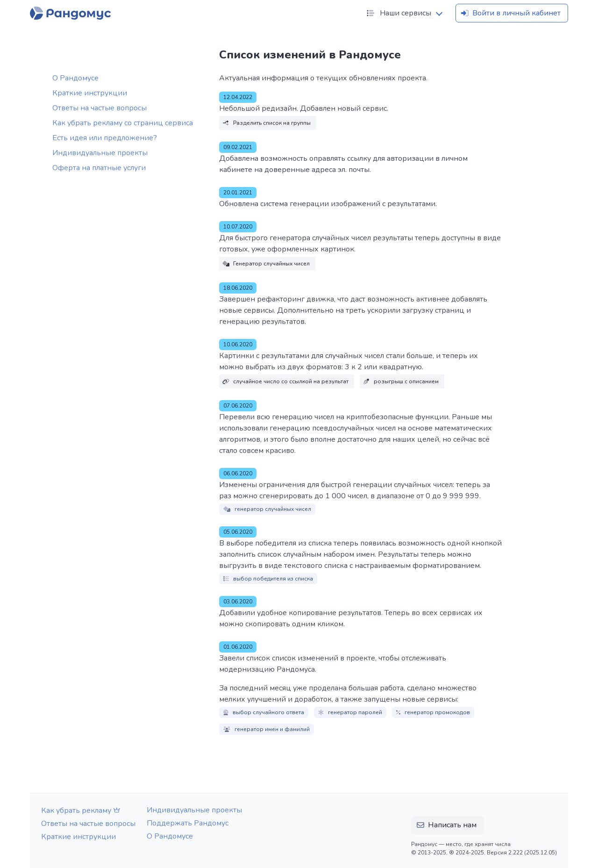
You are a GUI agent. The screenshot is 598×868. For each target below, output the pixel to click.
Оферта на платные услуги (99, 168)
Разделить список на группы (266, 123)
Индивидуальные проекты (100, 153)
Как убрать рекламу (82, 811)
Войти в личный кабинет (510, 13)
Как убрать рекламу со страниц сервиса (123, 123)
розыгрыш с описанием (401, 381)
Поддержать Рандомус (188, 823)
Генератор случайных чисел (266, 264)
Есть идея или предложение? (105, 138)
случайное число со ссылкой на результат (285, 381)
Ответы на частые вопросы (100, 108)
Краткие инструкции (90, 93)
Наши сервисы (398, 13)
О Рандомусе (75, 78)
